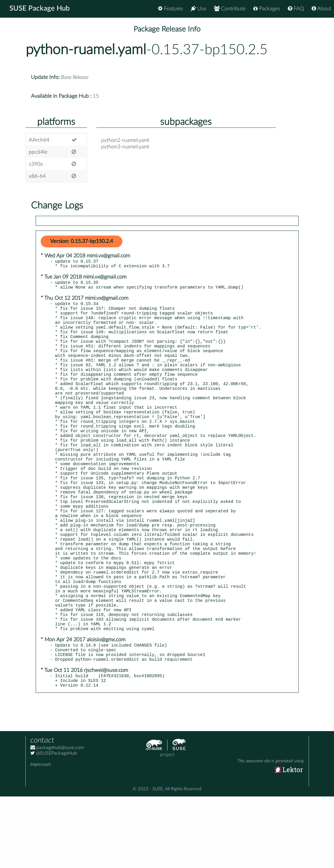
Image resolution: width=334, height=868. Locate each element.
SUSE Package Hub (40, 9)
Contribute (230, 9)
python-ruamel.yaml (86, 50)
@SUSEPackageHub (54, 825)
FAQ (296, 9)
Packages (267, 9)
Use (199, 9)
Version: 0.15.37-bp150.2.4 (82, 241)
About (321, 9)
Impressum (41, 836)
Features (171, 9)
